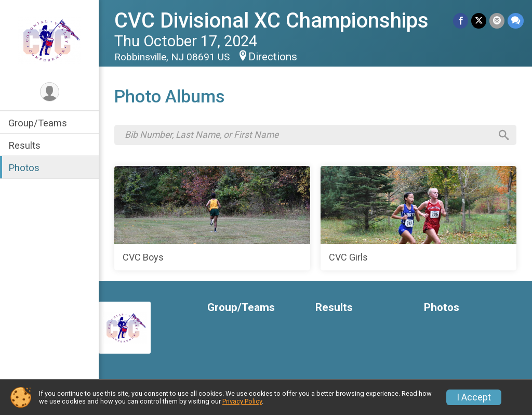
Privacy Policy (242, 401)
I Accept (474, 397)
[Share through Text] (516, 21)
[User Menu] (50, 92)
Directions (273, 57)
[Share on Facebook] (461, 21)
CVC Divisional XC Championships (271, 21)
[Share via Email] (497, 21)
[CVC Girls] (418, 218)
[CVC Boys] (212, 218)
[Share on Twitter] (479, 21)
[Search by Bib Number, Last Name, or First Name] (308, 135)
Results (24, 145)
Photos (24, 168)
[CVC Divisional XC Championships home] (49, 40)
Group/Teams (38, 123)
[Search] (504, 135)
